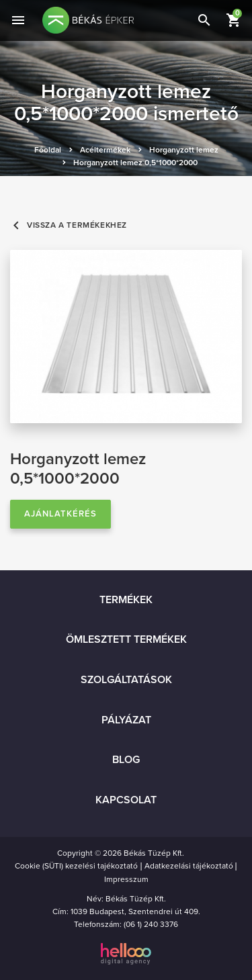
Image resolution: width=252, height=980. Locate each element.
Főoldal (48, 150)
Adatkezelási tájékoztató (189, 866)
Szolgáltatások (126, 680)
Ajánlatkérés (60, 514)
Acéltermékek (105, 150)
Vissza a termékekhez (69, 225)
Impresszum (126, 879)
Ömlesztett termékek (126, 639)
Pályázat (126, 720)
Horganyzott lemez (184, 150)
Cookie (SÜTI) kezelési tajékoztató (76, 866)
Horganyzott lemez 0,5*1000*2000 (135, 163)
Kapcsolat (126, 800)
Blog (126, 760)
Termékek (126, 600)
